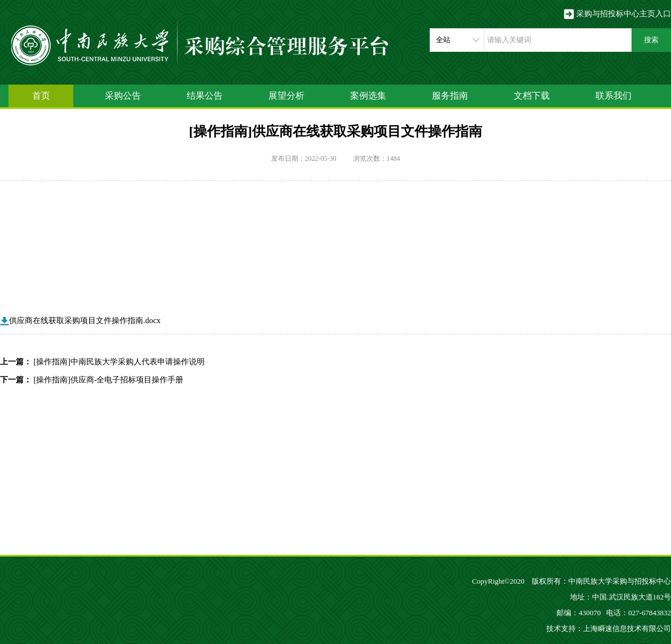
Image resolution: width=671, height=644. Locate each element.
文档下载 (532, 96)
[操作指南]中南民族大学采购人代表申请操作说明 (119, 362)
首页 (41, 96)
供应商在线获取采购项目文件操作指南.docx (80, 321)
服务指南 (450, 96)
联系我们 (613, 96)
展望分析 (286, 96)
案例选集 (368, 96)
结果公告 (205, 96)
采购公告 (123, 96)
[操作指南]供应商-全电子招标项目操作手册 (109, 380)
